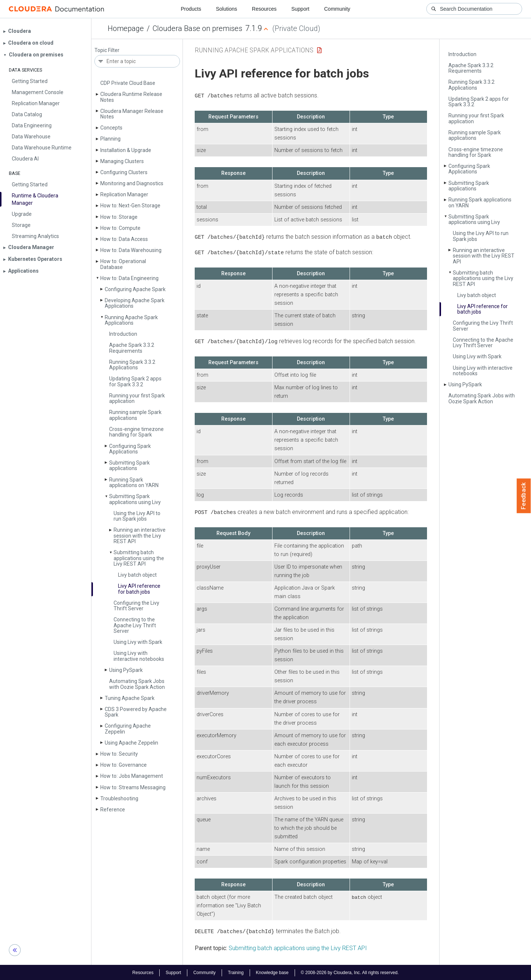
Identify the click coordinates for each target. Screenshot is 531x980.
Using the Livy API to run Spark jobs (137, 516)
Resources (264, 9)
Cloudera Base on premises (197, 28)
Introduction (123, 334)
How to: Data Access (124, 239)
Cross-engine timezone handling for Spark (136, 432)
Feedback (524, 496)
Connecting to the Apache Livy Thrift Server (135, 625)
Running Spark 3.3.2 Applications (132, 365)
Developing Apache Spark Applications (135, 303)
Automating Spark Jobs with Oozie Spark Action (137, 684)
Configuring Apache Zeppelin (128, 729)
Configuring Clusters (124, 172)
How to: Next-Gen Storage (130, 206)
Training (236, 972)
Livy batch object (137, 575)
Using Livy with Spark (138, 642)
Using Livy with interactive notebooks (139, 656)
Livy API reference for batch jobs (139, 589)
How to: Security (119, 754)
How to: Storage (119, 217)
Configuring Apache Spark (135, 289)
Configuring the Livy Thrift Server (136, 606)
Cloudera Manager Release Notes (132, 114)
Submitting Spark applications (129, 465)
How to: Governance (124, 765)
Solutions (226, 9)
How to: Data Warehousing (131, 250)
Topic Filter (107, 50)
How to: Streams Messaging (133, 787)
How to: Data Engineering (129, 278)
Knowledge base (272, 972)
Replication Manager (124, 194)
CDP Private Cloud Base (128, 83)
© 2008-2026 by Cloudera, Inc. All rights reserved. (350, 972)
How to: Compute (120, 228)
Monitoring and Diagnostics (132, 183)
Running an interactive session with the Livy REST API (140, 536)
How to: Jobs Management (132, 776)
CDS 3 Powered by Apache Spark (136, 712)
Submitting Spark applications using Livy (135, 499)
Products (191, 9)
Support (300, 9)
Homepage (126, 28)
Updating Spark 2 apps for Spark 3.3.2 (135, 381)
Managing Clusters (122, 161)
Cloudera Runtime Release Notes (131, 97)
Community (337, 9)
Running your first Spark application (137, 398)
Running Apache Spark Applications (131, 320)
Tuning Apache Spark (130, 698)
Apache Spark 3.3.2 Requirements (132, 348)
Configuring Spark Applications (130, 449)
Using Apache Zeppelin (131, 743)
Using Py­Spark (126, 670)
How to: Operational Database (123, 264)
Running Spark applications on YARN (134, 482)
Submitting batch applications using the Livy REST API (139, 558)
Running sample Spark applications (135, 415)
